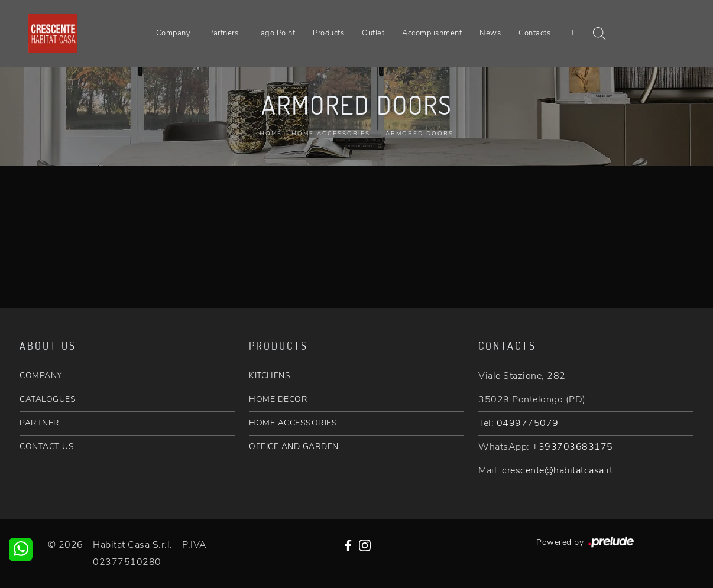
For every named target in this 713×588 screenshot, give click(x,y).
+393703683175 (573, 447)
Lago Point (276, 33)
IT (572, 33)
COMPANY (41, 376)
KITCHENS (270, 376)
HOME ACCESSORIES (293, 423)
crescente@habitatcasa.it (557, 470)
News (490, 33)
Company (174, 33)
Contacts (534, 33)
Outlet (373, 33)
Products (328, 33)
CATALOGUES (48, 399)
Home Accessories (331, 134)
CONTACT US (47, 446)
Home (271, 134)
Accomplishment (432, 33)
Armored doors (419, 134)
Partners (223, 33)
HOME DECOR (278, 399)
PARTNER (40, 423)
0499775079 (528, 423)
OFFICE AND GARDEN (294, 446)
